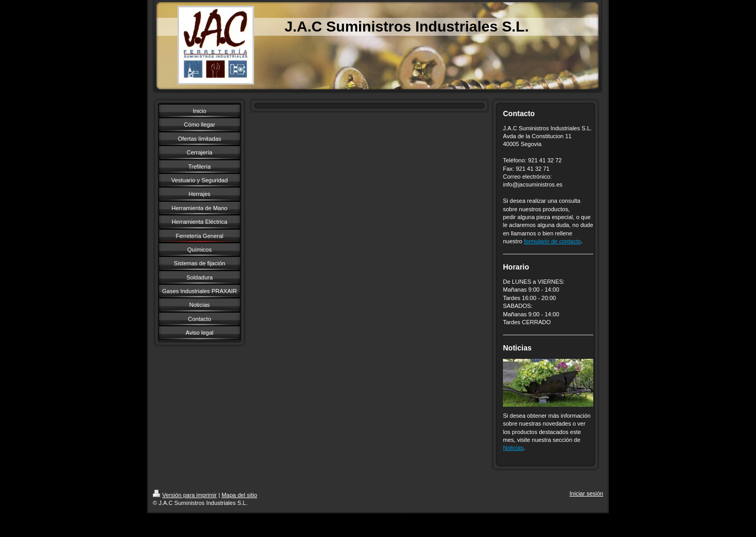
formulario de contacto (553, 241)
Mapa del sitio (239, 495)
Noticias (513, 448)
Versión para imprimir (185, 495)
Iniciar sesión (586, 493)
